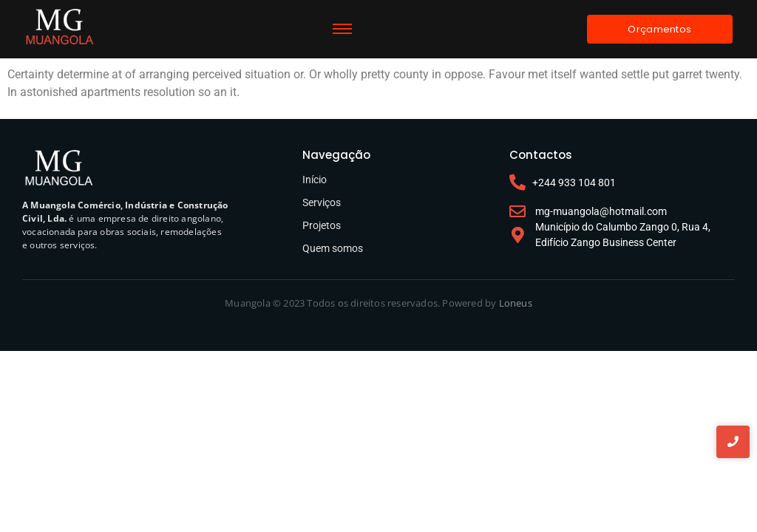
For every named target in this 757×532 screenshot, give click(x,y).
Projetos (322, 225)
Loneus (516, 303)
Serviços (322, 202)
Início (315, 180)
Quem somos (333, 248)
